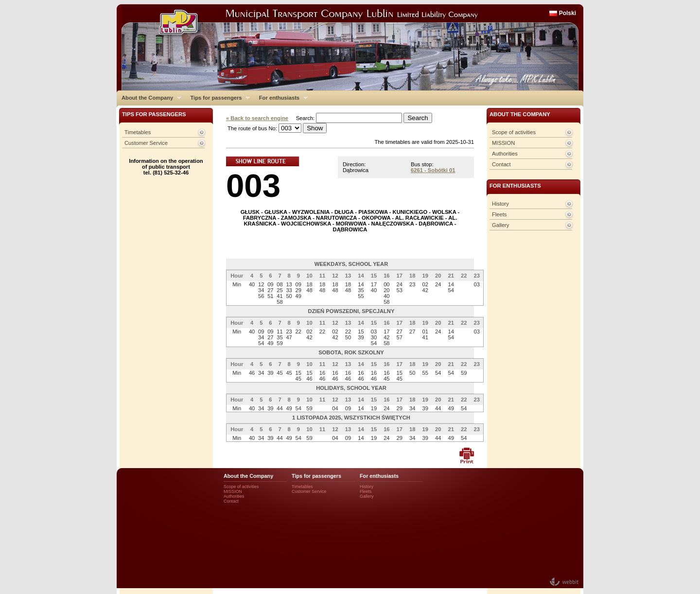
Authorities (505, 154)
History (500, 204)
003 (253, 185)
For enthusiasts (281, 98)
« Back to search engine (257, 118)
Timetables (138, 132)
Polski (568, 13)
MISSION (503, 143)
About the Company (149, 98)
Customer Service (146, 143)
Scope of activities (514, 132)
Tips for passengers (218, 98)
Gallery (500, 225)
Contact (501, 164)
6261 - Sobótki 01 (433, 170)
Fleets (499, 214)
